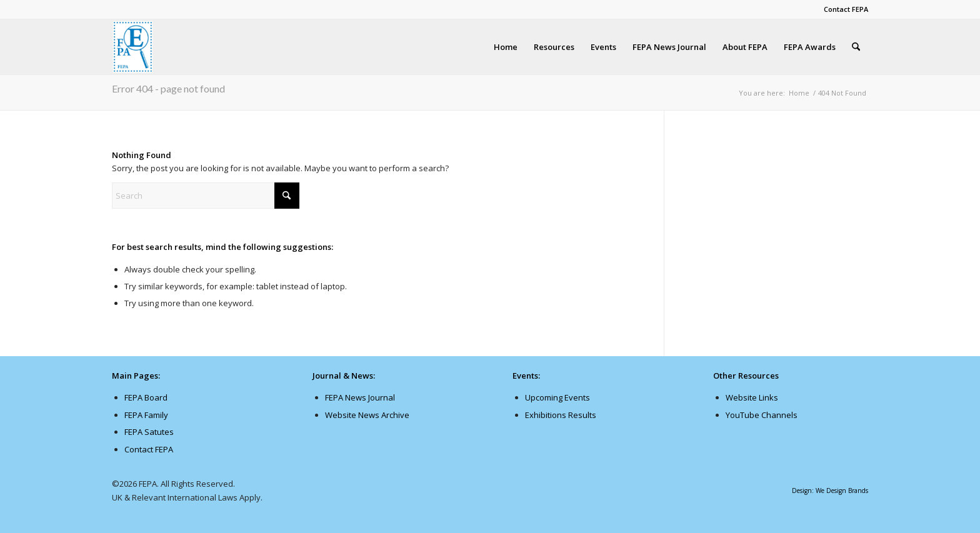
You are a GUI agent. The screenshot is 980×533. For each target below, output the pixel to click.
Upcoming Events (557, 397)
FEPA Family (146, 415)
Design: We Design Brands (830, 491)
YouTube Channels (762, 415)
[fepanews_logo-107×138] (133, 47)
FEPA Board (146, 397)
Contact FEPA (846, 9)
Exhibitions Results (561, 415)
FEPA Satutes (149, 432)
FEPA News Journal (360, 397)
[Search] (856, 47)
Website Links (752, 397)
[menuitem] (843, 9)
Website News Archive (367, 415)
